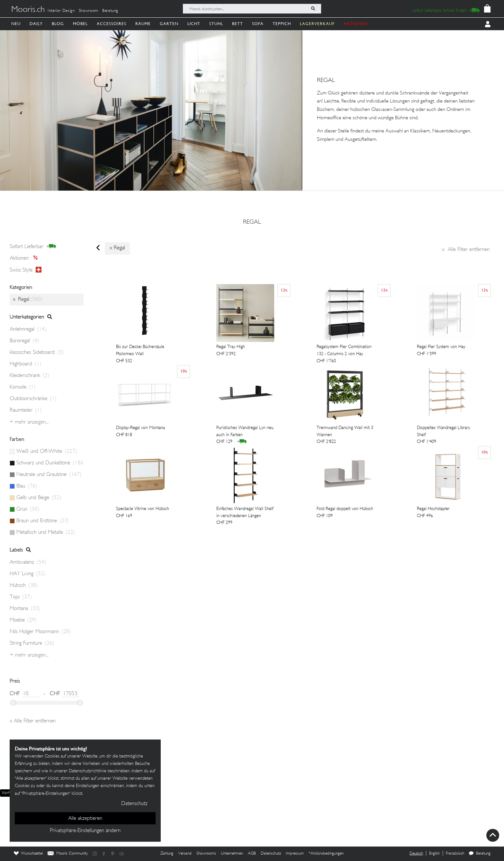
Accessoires (112, 24)
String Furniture (32, 643)
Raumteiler (26, 410)
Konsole (23, 387)
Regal (252, 222)
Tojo (21, 597)
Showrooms (206, 854)
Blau (27, 486)
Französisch (455, 854)
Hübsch (24, 586)
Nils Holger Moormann (40, 632)
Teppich (282, 24)
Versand (185, 854)
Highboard (26, 364)
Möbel (80, 24)
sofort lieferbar (33, 247)
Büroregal (24, 341)
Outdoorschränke (33, 399)
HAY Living (28, 574)
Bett (238, 24)
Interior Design (61, 11)
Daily (36, 24)
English (434, 854)
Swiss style (26, 270)
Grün (28, 509)
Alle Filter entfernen (466, 250)
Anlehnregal (28, 329)
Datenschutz (271, 854)
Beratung (110, 11)
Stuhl (216, 24)
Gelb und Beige (39, 498)
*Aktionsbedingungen (326, 854)
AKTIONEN (356, 24)
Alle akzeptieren (85, 819)
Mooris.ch (28, 10)
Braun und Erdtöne (43, 521)
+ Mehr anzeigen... (29, 422)
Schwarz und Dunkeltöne (50, 463)
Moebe (23, 620)
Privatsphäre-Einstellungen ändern (85, 831)
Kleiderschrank (30, 376)
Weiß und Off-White (47, 452)
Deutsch (416, 854)
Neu (16, 24)
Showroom (89, 11)
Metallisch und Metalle (46, 533)
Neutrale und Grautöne (49, 475)
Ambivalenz (28, 562)
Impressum (295, 854)
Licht (194, 24)
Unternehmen (232, 854)
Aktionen (26, 258)
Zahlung (167, 854)
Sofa (258, 24)
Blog (58, 24)
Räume (143, 24)
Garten (169, 24)
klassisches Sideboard (37, 353)
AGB (252, 854)
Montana (25, 609)
